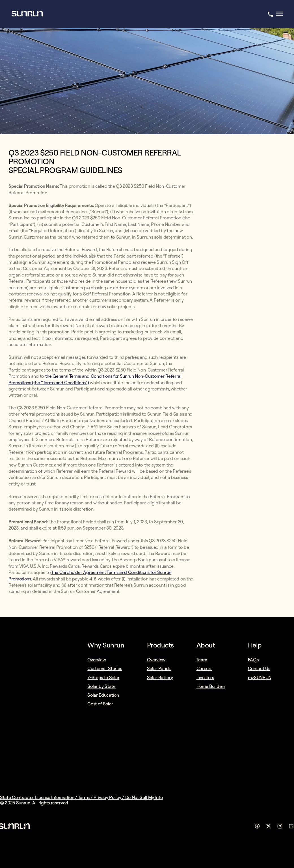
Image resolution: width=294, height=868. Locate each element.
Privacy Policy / (109, 797)
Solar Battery (160, 677)
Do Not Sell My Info (144, 797)
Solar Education (103, 695)
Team (202, 660)
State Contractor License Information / (39, 797)
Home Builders (211, 686)
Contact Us (259, 668)
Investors (205, 677)
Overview (97, 660)
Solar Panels (159, 668)
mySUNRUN (260, 677)
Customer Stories (105, 668)
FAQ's (253, 660)
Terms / (86, 797)
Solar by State (101, 686)
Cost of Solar (100, 704)
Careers (204, 668)
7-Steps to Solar (103, 677)
